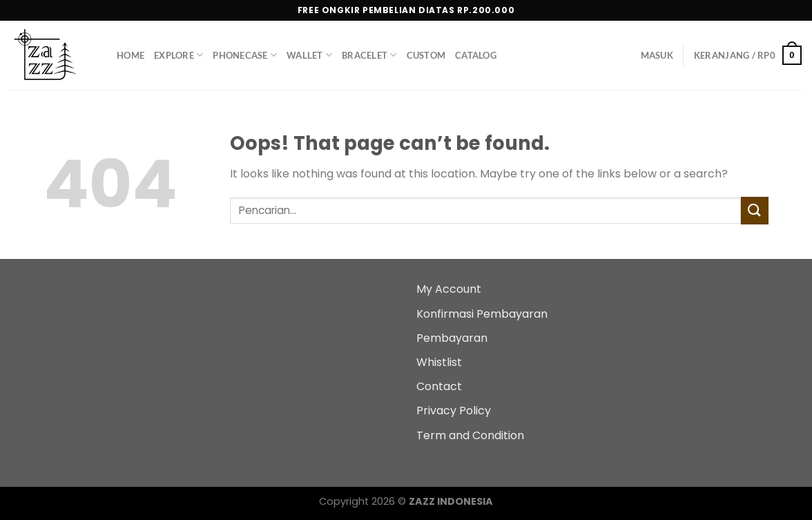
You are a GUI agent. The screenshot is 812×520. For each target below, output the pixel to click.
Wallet (309, 55)
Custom (426, 55)
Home (130, 55)
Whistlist (439, 362)
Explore (178, 55)
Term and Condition (470, 435)
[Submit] (755, 210)
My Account (449, 289)
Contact (439, 386)
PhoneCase (245, 55)
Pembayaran (452, 338)
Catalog (476, 55)
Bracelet (369, 55)
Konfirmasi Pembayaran (482, 314)
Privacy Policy (454, 411)
